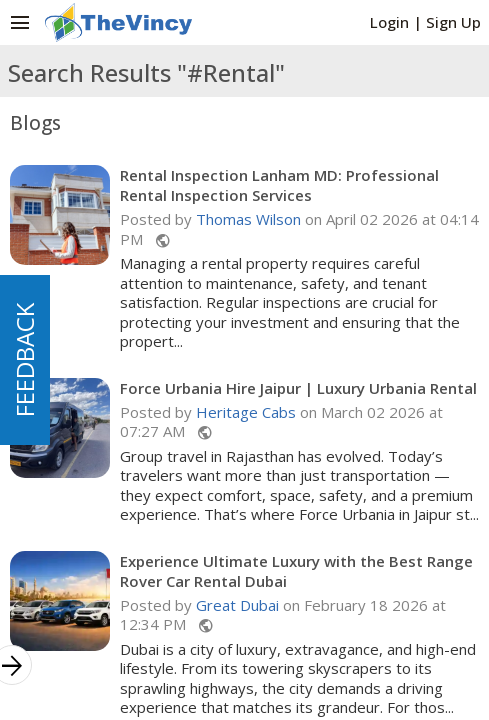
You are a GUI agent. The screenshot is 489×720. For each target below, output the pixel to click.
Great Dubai (237, 605)
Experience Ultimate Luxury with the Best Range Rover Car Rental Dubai (296, 571)
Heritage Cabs (246, 412)
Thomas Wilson (248, 219)
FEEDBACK (24, 360)
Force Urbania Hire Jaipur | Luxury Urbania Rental (298, 388)
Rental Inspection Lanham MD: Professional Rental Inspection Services (279, 185)
